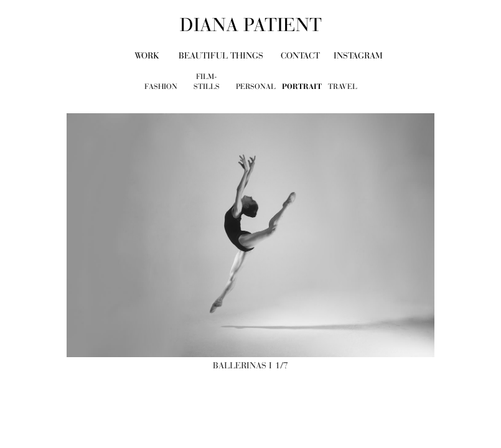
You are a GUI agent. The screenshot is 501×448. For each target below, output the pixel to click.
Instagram (358, 56)
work (147, 56)
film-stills (207, 82)
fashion (161, 86)
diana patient (251, 25)
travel (343, 86)
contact (300, 56)
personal (256, 86)
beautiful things (221, 56)
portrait (302, 86)
